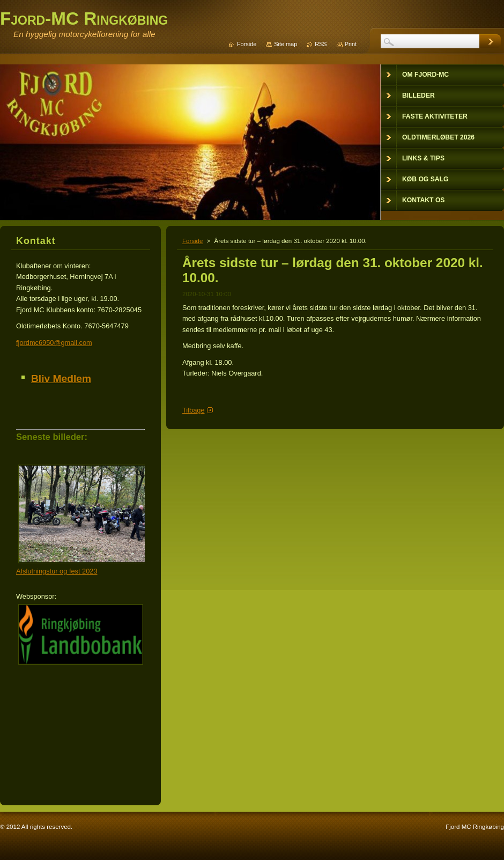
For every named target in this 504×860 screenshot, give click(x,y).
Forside (192, 241)
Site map (286, 44)
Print (351, 44)
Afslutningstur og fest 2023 (57, 571)
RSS (321, 44)
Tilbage (194, 410)
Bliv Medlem (61, 378)
